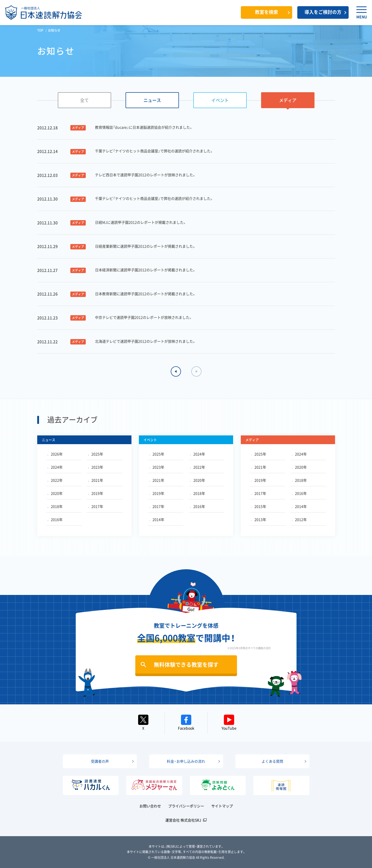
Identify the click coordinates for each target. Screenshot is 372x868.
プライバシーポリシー (186, 806)
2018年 (55, 506)
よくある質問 (272, 761)
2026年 (55, 454)
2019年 (96, 493)
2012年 (299, 519)
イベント (220, 100)
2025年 (96, 454)
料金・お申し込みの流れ (186, 761)
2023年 (96, 467)
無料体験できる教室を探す (186, 664)
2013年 (259, 519)
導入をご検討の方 (323, 12)
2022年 (55, 480)
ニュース (152, 100)
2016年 (55, 519)
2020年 (55, 493)
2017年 (96, 506)
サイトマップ (222, 806)
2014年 (157, 519)
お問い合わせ (150, 806)
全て (84, 100)
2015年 (259, 506)
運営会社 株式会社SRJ (183, 820)
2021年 (96, 480)
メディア (288, 100)
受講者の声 (100, 761)
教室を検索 (266, 12)
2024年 (55, 467)
